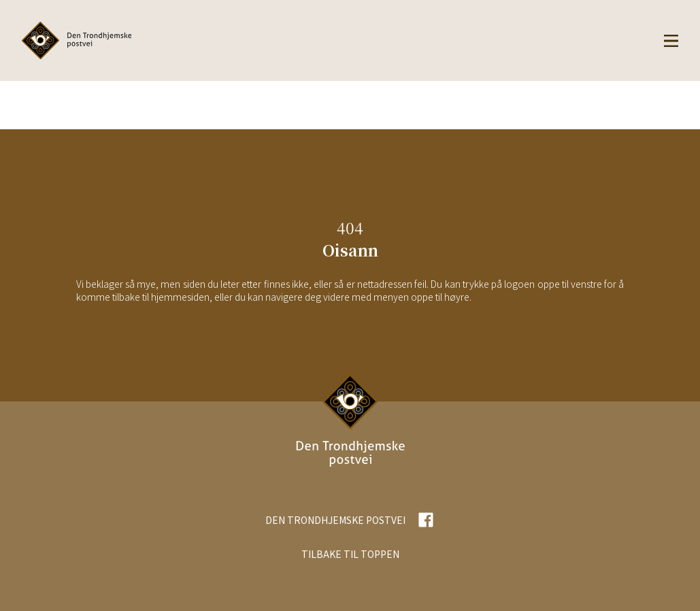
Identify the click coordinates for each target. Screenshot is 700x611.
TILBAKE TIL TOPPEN (350, 554)
